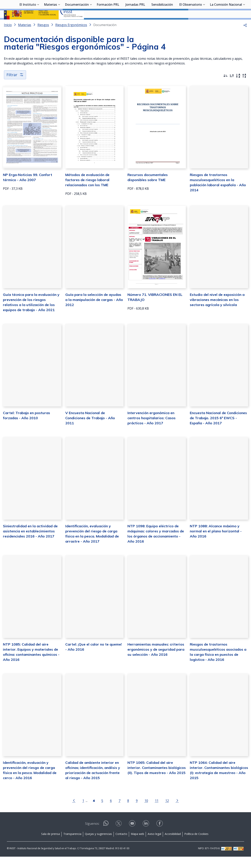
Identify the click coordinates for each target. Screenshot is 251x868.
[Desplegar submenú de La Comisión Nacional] (244, 24)
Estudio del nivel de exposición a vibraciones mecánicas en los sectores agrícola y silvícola (217, 310)
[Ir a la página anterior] (74, 811)
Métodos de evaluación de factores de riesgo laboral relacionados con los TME (87, 190)
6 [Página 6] (111, 812)
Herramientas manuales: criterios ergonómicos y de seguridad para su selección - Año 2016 (156, 660)
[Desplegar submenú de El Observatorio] (204, 24)
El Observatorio (191, 24)
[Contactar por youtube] (133, 836)
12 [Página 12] (167, 812)
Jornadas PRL (135, 24)
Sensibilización (162, 24)
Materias (50, 24)
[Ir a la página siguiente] (177, 811)
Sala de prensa (50, 845)
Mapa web (137, 845)
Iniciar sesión (232, 9)
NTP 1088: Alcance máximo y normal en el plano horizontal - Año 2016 (216, 542)
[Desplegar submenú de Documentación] (91, 24)
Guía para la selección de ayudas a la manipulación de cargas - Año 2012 (94, 310)
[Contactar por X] (119, 836)
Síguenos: (92, 835)
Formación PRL (108, 24)
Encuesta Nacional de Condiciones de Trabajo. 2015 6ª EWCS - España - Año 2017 (218, 429)
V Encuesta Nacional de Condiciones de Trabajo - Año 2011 (90, 429)
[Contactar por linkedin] (146, 836)
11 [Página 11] (157, 812)
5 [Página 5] (102, 812)
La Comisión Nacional (226, 24)
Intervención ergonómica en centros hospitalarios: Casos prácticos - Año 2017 (151, 429)
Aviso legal (154, 845)
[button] (245, 35)
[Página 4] (94, 811)
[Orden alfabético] (238, 86)
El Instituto (28, 24)
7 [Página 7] (120, 812)
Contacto (121, 845)
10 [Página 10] (146, 812)
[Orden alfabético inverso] (244, 86)
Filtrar (15, 85)
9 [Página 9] (137, 812)
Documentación (77, 24)
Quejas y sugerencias (98, 845)
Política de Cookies (196, 845)
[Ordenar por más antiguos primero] (232, 86)
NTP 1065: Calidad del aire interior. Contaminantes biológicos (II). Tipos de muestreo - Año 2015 (157, 779)
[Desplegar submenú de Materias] (59, 24)
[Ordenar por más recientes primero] (226, 86)
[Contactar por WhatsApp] (106, 836)
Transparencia (72, 845)
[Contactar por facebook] (160, 836)
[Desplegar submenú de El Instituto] (38, 24)
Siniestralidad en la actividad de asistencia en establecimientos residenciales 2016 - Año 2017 (30, 542)
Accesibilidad (173, 845)
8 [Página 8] (128, 812)
